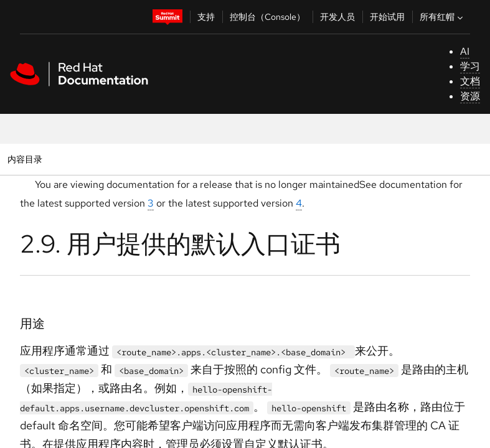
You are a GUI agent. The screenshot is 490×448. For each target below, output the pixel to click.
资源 (470, 96)
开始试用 (387, 17)
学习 (470, 66)
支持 (206, 17)
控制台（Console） (267, 17)
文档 (470, 81)
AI (465, 51)
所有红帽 (443, 17)
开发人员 (337, 17)
